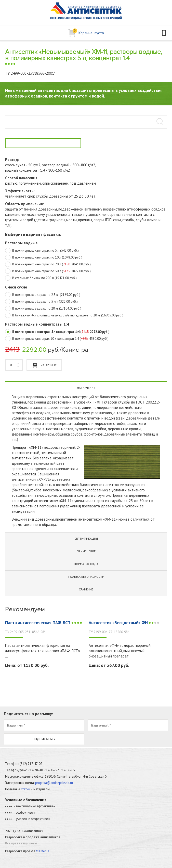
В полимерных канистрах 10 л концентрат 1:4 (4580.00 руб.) (57, 339)
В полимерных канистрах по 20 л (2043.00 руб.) (48, 265)
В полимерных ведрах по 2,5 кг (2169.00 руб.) (43, 295)
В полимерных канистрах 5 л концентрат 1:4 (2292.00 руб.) (57, 332)
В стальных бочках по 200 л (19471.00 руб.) (41, 278)
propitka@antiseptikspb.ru (54, 783)
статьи (25, 789)
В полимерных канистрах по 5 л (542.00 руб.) (42, 251)
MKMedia (43, 851)
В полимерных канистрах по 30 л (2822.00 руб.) (48, 271)
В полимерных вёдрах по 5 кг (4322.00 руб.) (41, 302)
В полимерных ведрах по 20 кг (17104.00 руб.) (43, 309)
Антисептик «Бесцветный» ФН (124, 623)
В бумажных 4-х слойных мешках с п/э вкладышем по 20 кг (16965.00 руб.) (64, 316)
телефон (164, 33)
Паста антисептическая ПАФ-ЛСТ (44, 623)
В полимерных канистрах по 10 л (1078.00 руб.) (44, 258)
